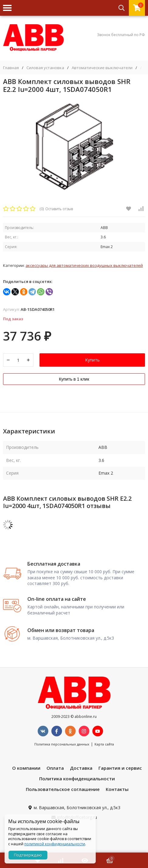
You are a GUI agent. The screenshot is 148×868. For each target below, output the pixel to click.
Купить (92, 360)
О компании (26, 768)
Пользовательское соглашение (63, 789)
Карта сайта (104, 744)
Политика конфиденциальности (77, 779)
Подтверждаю (28, 855)
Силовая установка (45, 68)
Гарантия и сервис (120, 768)
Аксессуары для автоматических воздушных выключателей (84, 265)
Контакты (117, 789)
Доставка (81, 768)
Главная (11, 68)
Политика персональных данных (62, 744)
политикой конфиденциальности (55, 844)
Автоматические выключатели (102, 68)
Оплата (55, 768)
